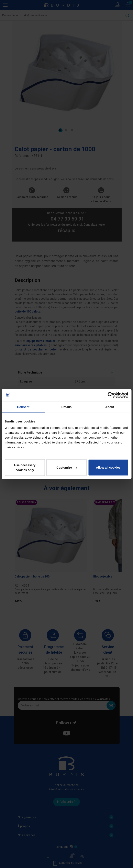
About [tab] (110, 407)
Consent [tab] (23, 407)
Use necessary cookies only (25, 467)
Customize (67, 467)
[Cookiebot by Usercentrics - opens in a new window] (110, 395)
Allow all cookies (108, 467)
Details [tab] (67, 407)
